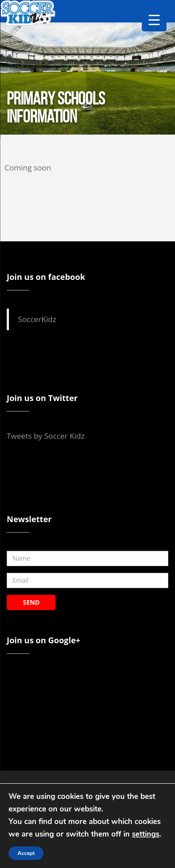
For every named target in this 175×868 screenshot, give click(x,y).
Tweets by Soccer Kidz (46, 436)
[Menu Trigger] (154, 19)
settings (146, 834)
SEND (31, 602)
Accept (26, 853)
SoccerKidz (37, 319)
